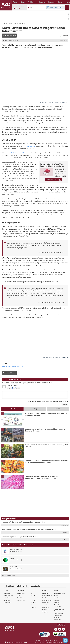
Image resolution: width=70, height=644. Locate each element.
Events (44, 598)
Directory (34, 602)
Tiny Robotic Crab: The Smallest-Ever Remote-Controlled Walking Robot (29, 529)
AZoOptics (7, 598)
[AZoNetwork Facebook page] (17, 8)
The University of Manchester (21, 153)
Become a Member (60, 593)
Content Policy (58, 613)
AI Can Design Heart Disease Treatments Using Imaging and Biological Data (46, 414)
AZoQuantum (21, 593)
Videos (44, 591)
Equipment (34, 598)
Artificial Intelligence (16, 549)
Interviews (34, 600)
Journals (33, 607)
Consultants (46, 605)
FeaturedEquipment (58, 409)
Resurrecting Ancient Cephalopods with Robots (20, 537)
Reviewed (65, 36)
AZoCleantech (9, 595)
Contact (56, 600)
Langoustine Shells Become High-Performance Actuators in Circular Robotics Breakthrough (47, 461)
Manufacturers (47, 600)
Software (45, 593)
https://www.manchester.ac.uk (12, 366)
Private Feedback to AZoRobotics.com (56, 401)
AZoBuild (7, 600)
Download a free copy (54, 180)
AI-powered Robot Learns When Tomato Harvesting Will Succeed (46, 446)
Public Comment (36, 401)
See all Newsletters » (9, 575)
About (33, 591)
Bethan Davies (14, 40)
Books (33, 605)
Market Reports (47, 595)
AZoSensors (20, 591)
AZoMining (8, 602)
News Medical (21, 598)
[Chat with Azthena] (65, 640)
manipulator (31, 146)
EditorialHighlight (35, 409)
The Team (45, 612)
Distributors (46, 602)
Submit (65, 404)
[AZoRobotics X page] (19, 8)
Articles (33, 595)
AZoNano (7, 593)
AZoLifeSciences (22, 600)
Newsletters (58, 598)
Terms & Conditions (57, 606)
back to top (61, 624)
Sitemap (45, 610)
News (11, 23)
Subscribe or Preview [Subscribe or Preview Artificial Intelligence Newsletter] (16, 551)
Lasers (12, 558)
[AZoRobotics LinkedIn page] (14, 8)
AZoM (6, 591)
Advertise (57, 602)
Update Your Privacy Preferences (16, 642)
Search (56, 595)
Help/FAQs (46, 607)
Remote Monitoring (20, 23)
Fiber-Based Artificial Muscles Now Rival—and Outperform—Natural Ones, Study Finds (42, 477)
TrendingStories (12, 409)
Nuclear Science (15, 567)
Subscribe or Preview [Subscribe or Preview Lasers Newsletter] (16, 560)
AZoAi (18, 595)
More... (67, 2)
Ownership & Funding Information (58, 617)
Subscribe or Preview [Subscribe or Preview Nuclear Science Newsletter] (16, 569)
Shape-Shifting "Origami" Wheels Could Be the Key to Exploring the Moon (45, 430)
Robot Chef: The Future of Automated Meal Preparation (23, 522)
